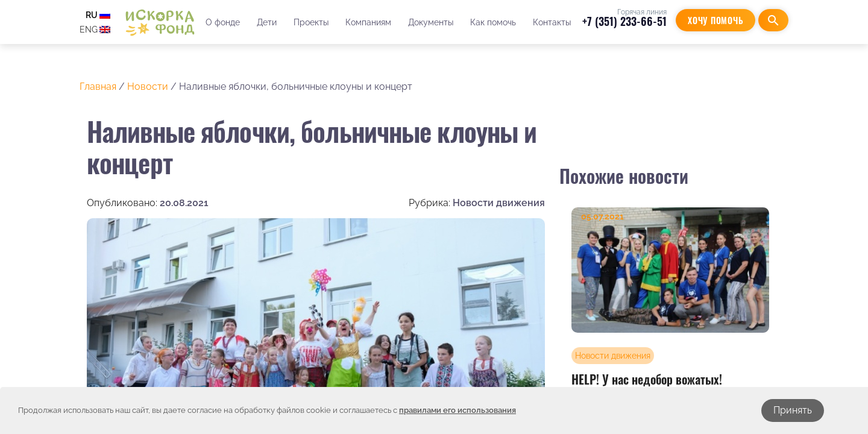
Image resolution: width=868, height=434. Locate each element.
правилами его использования (458, 410)
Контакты (552, 22)
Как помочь (493, 22)
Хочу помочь (715, 20)
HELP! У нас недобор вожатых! (647, 379)
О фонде (223, 22)
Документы (431, 22)
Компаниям (368, 22)
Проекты (311, 22)
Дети (267, 22)
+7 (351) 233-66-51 (624, 21)
